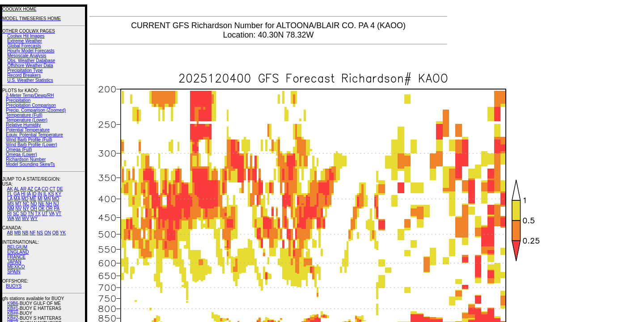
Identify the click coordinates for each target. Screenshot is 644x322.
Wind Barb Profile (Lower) (31, 145)
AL (17, 189)
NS (40, 233)
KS (51, 194)
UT (45, 214)
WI (18, 218)
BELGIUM (17, 247)
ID (34, 194)
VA (52, 214)
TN (31, 214)
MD (25, 199)
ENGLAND (18, 252)
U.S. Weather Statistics (30, 80)
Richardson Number (26, 159)
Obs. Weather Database (31, 61)
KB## (13, 313)
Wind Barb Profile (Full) (29, 140)
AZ (30, 189)
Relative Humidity (23, 125)
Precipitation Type (25, 70)
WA (11, 218)
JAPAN (14, 262)
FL (10, 194)
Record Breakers (24, 75)
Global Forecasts (24, 46)
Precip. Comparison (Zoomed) (36, 110)
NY (26, 209)
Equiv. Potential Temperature (34, 135)
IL (45, 194)
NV (18, 209)
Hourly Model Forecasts (31, 51)
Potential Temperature (28, 130)
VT (58, 214)
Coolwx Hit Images (26, 36)
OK (41, 209)
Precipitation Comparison (31, 105)
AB (10, 233)
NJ (56, 204)
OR (49, 209)
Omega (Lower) (21, 155)
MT (18, 204)
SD (24, 214)
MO (55, 199)
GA (17, 194)
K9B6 (13, 303)
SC (16, 214)
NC (26, 204)
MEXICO (16, 267)
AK (10, 189)
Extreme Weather (25, 41)
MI (40, 199)
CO (45, 189)
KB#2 (13, 318)
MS (11, 204)
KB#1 (13, 308)
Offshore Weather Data (30, 66)
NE (41, 204)
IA (29, 194)
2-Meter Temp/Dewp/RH (30, 95)
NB (25, 233)
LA (10, 199)
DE (60, 189)
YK (63, 233)
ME (33, 199)
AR (23, 189)
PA (57, 209)
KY (58, 194)
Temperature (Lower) (27, 120)
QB (55, 233)
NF (32, 233)
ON (48, 233)
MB (18, 233)
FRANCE (16, 257)
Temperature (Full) (24, 115)
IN (40, 194)
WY (34, 218)
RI (9, 214)
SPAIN (14, 272)
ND (34, 204)
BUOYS (14, 286)
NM (11, 209)
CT (53, 189)
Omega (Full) (19, 150)
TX (38, 214)
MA (17, 199)
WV (25, 218)
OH (34, 209)
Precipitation (18, 100)
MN (47, 199)
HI (23, 194)
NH (49, 204)
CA (37, 189)
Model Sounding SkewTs (30, 164)
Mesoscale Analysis (27, 56)
